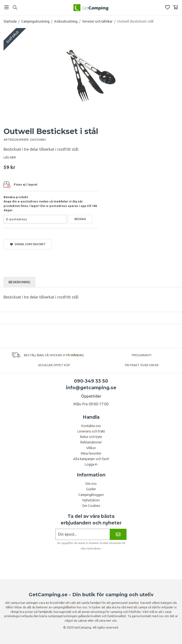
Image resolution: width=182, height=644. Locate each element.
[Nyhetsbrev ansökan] (83, 534)
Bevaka (80, 219)
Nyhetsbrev (91, 500)
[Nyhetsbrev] (118, 534)
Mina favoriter (91, 453)
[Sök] (15, 7)
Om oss (91, 484)
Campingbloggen (91, 495)
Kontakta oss (91, 426)
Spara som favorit (28, 244)
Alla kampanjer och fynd (91, 459)
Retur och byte (91, 437)
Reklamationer (91, 442)
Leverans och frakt (91, 431)
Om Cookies (91, 506)
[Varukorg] (175, 7)
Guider (91, 489)
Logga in (91, 464)
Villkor (91, 448)
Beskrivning (19, 282)
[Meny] (7, 7)
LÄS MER (10, 157)
